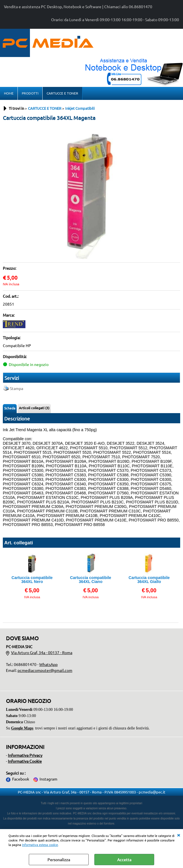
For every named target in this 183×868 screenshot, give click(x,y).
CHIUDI (178, 835)
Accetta (124, 860)
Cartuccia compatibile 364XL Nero (32, 580)
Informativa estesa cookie (40, 845)
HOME (9, 93)
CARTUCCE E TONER (62, 93)
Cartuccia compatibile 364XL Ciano (91, 580)
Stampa (17, 388)
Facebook (21, 779)
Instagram (48, 779)
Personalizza (59, 860)
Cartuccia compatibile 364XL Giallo (149, 580)
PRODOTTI (30, 93)
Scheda (10, 408)
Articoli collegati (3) (34, 408)
